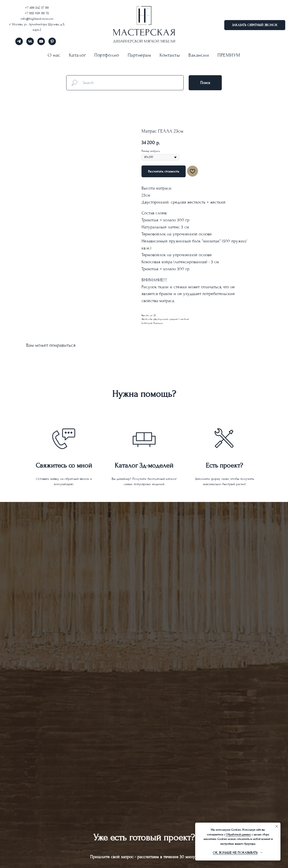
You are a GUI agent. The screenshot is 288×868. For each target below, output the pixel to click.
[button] (255, 25)
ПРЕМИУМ (229, 55)
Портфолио (107, 55)
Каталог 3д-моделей (144, 465)
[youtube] (41, 44)
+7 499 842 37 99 (37, 8)
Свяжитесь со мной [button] (64, 465)
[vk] (30, 44)
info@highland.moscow (37, 19)
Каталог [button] (78, 55)
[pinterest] (52, 44)
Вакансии (199, 55)
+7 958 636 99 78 (37, 13)
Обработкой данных (238, 835)
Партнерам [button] (139, 55)
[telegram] (19, 44)
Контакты (170, 55)
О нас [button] (54, 55)
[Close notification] (277, 826)
